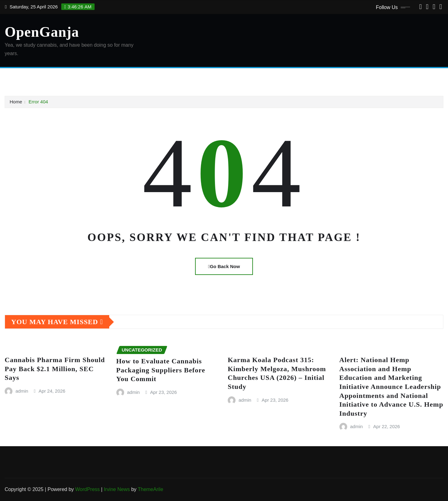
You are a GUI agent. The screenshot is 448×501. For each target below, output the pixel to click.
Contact (98, 77)
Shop (218, 77)
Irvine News (117, 489)
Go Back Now (224, 266)
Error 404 (38, 102)
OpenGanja (42, 32)
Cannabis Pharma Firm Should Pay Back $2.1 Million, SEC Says (55, 369)
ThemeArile (151, 489)
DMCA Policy (126, 77)
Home (19, 77)
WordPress (88, 489)
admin (22, 391)
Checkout (74, 77)
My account (158, 77)
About (38, 77)
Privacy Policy (192, 77)
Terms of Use (243, 77)
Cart (54, 77)
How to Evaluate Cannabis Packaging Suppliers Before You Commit (161, 370)
